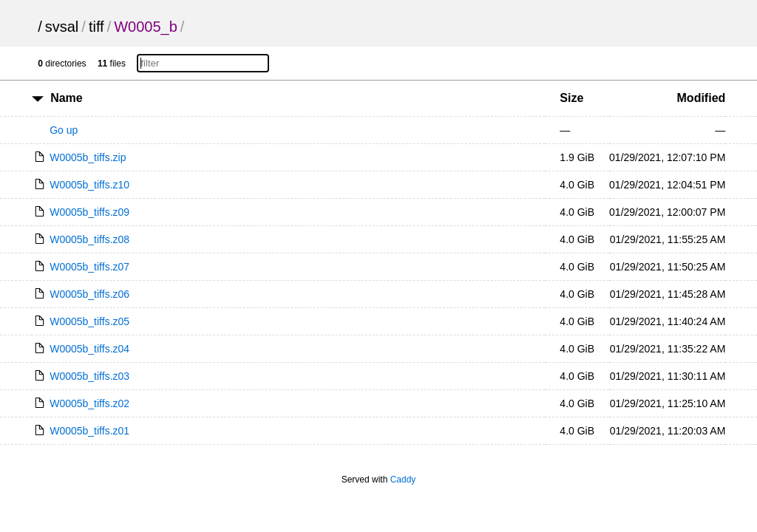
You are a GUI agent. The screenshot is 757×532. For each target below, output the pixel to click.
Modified (702, 98)
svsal (62, 27)
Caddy (403, 480)
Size (571, 98)
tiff (96, 27)
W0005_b (146, 27)
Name (67, 98)
